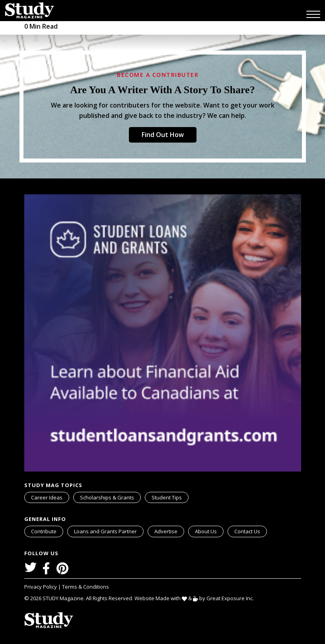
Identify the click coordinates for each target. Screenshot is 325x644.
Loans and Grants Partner (109, 530)
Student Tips (167, 497)
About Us (206, 531)
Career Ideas (47, 497)
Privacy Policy (41, 587)
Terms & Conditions (86, 587)
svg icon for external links (142, 527)
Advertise (166, 531)
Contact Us (247, 531)
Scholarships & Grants (107, 497)
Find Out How (163, 135)
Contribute (44, 531)
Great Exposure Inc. (232, 598)
